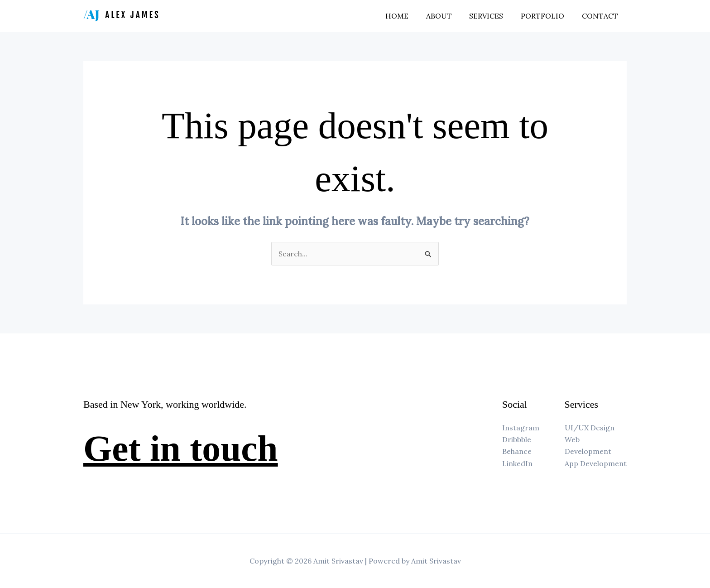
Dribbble (517, 439)
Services (494, 16)
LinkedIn (517, 463)
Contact (601, 16)
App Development (596, 463)
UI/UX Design (590, 428)
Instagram (521, 428)
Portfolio (547, 16)
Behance (517, 452)
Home (410, 16)
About (449, 16)
